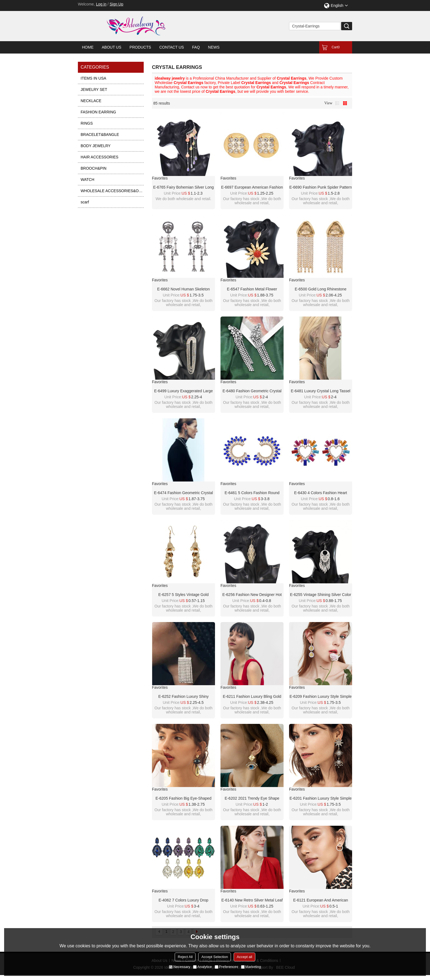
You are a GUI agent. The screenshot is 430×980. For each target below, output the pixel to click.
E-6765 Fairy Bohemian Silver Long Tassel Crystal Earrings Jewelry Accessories (183, 187)
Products (140, 47)
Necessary (179, 967)
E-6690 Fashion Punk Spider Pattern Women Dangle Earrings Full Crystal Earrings (321, 187)
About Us (111, 47)
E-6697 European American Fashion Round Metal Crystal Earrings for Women (252, 187)
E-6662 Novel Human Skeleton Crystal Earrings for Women (183, 289)
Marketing (251, 967)
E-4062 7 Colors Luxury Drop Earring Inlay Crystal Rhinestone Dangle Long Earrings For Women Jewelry (183, 900)
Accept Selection (215, 957)
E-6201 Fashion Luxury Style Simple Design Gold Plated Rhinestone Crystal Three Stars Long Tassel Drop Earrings (321, 799)
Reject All (185, 957)
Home (88, 47)
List (337, 103)
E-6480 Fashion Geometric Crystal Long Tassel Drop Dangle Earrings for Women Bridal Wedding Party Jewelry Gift (252, 391)
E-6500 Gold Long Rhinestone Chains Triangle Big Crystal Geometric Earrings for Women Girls (321, 289)
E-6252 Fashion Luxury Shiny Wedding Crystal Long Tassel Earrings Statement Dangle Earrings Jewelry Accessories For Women (183, 697)
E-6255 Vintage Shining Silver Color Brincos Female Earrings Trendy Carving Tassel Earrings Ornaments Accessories (320, 595)
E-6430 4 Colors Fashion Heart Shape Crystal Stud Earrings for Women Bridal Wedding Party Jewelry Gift (321, 493)
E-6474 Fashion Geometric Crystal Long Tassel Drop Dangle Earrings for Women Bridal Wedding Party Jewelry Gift (184, 493)
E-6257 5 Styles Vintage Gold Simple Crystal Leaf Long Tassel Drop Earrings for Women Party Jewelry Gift (183, 595)
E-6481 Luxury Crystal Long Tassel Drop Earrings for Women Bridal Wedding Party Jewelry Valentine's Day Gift (321, 391)
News (214, 47)
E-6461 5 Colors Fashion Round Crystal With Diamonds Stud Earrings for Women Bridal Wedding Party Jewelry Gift (252, 493)
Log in (101, 4)
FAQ (196, 47)
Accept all (244, 957)
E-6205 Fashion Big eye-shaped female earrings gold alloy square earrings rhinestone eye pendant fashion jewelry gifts (184, 799)
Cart (336, 47)
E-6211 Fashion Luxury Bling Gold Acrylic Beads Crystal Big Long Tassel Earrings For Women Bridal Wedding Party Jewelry (252, 697)
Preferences (227, 967)
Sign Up (117, 4)
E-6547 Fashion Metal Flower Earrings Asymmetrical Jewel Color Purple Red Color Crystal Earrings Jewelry (252, 289)
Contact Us (172, 47)
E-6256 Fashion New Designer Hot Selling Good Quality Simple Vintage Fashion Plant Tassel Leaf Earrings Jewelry (252, 595)
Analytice (203, 967)
